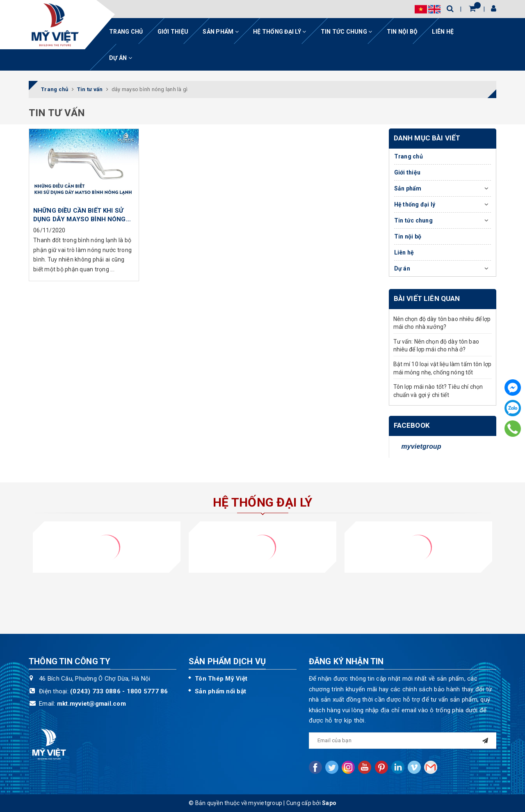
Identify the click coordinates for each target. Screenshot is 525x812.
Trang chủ (126, 32)
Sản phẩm (221, 32)
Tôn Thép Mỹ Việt (221, 679)
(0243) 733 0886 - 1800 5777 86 (119, 691)
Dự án (121, 58)
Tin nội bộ (402, 32)
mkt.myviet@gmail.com (91, 704)
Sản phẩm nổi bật (220, 691)
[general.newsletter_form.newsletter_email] (403, 741)
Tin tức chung (347, 32)
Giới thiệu (173, 32)
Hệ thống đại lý (280, 32)
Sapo (329, 803)
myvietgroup (421, 446)
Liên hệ (443, 32)
